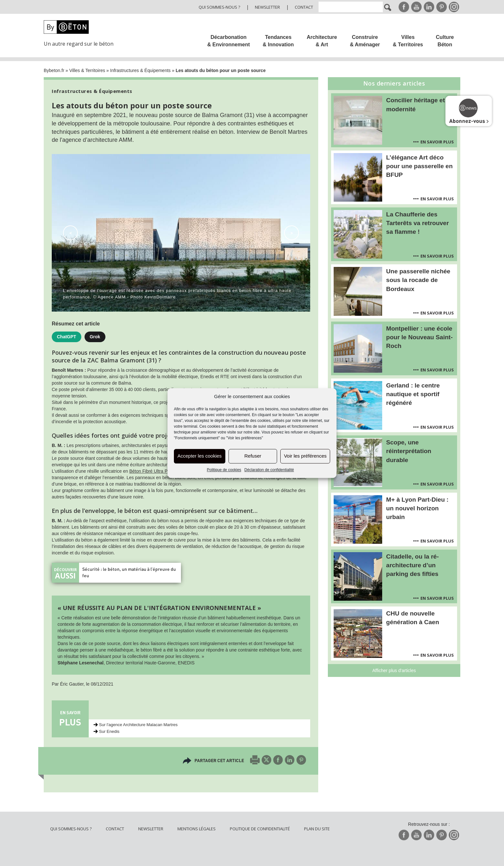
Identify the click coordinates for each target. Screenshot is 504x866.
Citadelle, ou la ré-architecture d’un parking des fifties (412, 565)
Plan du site (317, 829)
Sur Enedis (109, 731)
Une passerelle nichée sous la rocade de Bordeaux (418, 280)
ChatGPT (67, 337)
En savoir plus (437, 142)
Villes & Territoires (408, 41)
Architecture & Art (322, 41)
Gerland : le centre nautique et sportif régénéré (413, 394)
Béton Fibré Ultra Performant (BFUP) (166, 471)
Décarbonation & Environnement (229, 41)
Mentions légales (197, 829)
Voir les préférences (305, 456)
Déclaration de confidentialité (269, 470)
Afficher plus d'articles (394, 670)
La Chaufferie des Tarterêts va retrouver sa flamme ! (417, 223)
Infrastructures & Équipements (140, 70)
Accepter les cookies (200, 456)
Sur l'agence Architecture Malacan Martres (138, 725)
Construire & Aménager (365, 41)
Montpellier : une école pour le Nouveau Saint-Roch (419, 337)
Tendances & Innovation (278, 41)
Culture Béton (445, 41)
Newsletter (267, 7)
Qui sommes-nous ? (219, 7)
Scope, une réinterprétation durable (409, 451)
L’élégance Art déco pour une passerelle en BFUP (419, 166)
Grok (95, 337)
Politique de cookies (224, 470)
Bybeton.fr (54, 70)
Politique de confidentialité (260, 829)
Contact (304, 7)
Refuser (253, 456)
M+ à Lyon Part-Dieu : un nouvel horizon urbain (417, 508)
